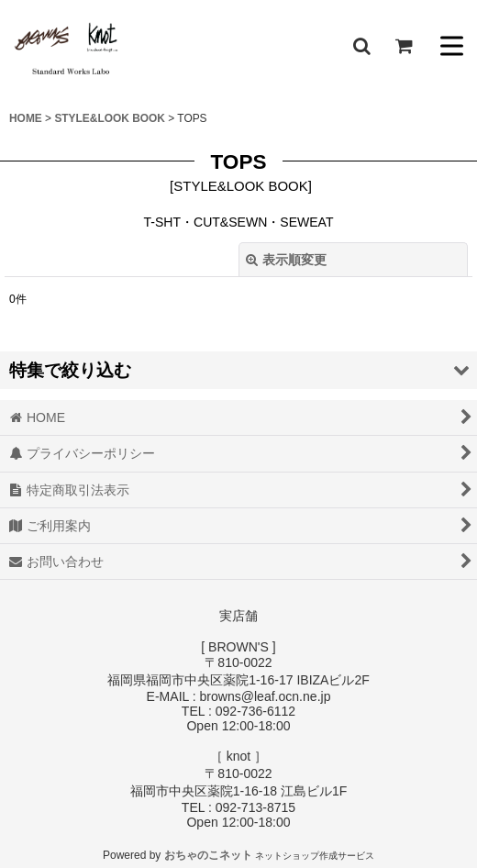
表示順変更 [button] (286, 260)
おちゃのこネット (208, 855)
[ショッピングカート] (404, 46)
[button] (361, 46)
